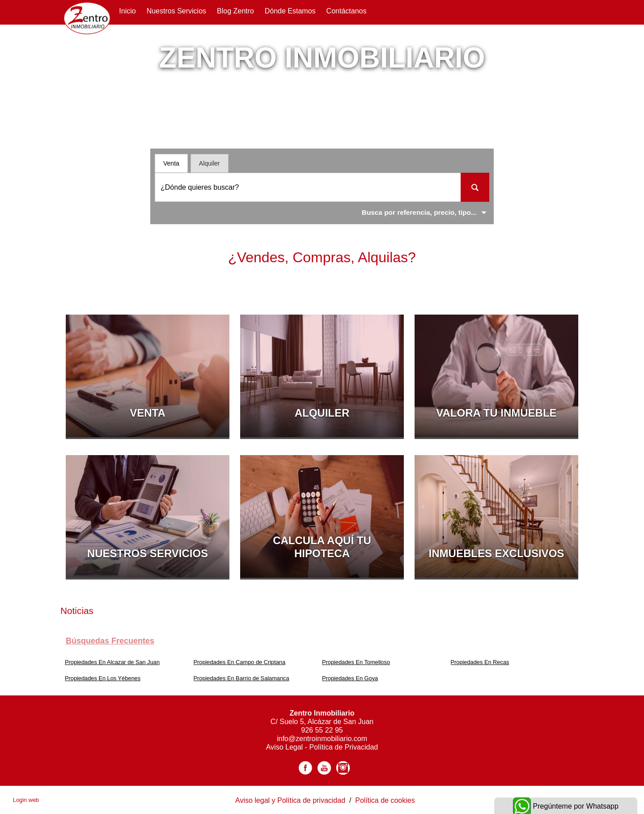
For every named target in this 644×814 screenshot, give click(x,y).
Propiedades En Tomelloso (356, 662)
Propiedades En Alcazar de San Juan (112, 662)
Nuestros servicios (176, 11)
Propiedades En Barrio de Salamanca (241, 678)
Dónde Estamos (290, 11)
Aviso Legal (286, 747)
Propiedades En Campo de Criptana (240, 662)
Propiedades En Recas (480, 662)
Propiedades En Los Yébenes (103, 678)
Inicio (127, 11)
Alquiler (210, 163)
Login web (26, 800)
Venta (171, 163)
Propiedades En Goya (350, 678)
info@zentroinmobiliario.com (322, 739)
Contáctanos (347, 11)
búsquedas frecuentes (110, 641)
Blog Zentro (235, 11)
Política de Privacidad (343, 747)
